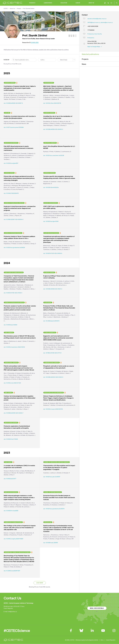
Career (78, 3)
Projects (85, 59)
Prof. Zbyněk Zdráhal (29, 8)
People (19, 8)
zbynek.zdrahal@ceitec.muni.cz (97, 19)
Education (64, 3)
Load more (40, 583)
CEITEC (6, 8)
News (84, 64)
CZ (111, 3)
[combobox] (67, 60)
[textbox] (67, 60)
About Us (91, 3)
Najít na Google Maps (95, 46)
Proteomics (91, 38)
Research (32, 3)
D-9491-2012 (35, 42)
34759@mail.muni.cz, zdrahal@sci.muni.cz (100, 22)
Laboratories (48, 3)
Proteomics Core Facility (95, 34)
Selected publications (90, 54)
